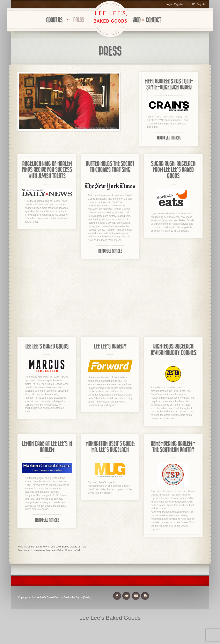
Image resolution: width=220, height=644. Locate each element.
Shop (136, 20)
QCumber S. (31, 547)
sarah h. (28, 550)
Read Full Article (169, 138)
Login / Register (175, 4)
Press (79, 20)
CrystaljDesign (83, 597)
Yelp (84, 547)
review (44, 547)
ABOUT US (54, 20)
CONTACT (153, 20)
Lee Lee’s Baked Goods (64, 547)
